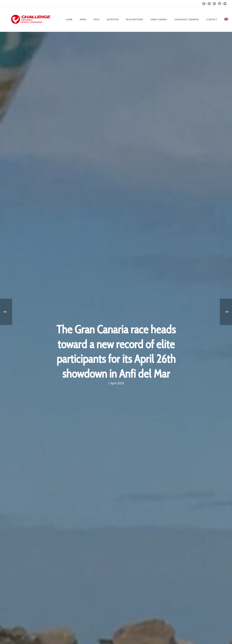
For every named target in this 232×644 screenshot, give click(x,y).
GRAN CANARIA (159, 19)
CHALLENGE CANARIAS (187, 19)
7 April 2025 (116, 383)
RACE (97, 19)
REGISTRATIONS (134, 19)
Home (69, 19)
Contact (212, 19)
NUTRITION (113, 19)
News (83, 19)
